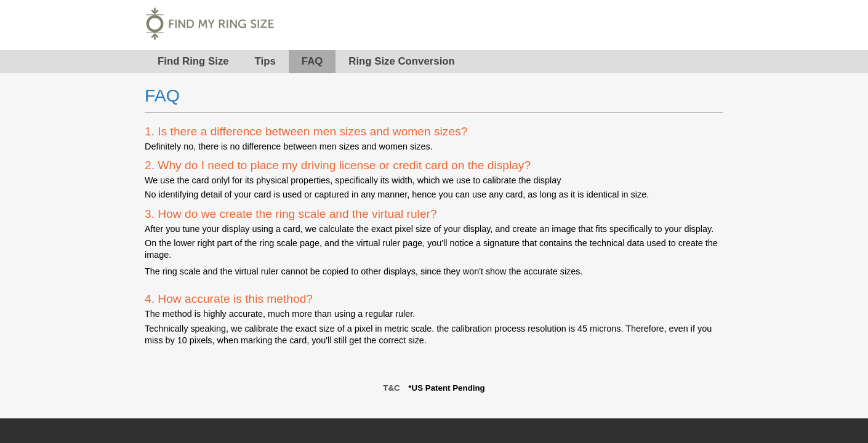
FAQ (312, 61)
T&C (391, 388)
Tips (265, 61)
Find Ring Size (193, 61)
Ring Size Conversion (402, 61)
